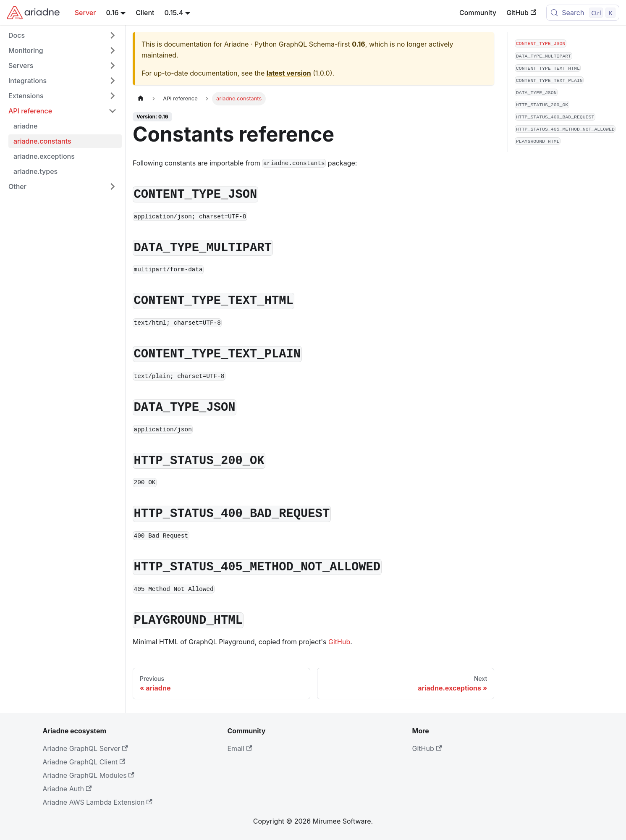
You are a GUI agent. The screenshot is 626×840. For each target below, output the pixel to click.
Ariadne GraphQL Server (85, 748)
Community (478, 13)
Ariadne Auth (67, 789)
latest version (289, 73)
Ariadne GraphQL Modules (89, 775)
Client (145, 13)
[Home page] (141, 98)
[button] (63, 35)
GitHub (521, 13)
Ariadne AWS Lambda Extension (98, 802)
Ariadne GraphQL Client (84, 762)
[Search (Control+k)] (583, 13)
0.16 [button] (112, 13)
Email (240, 748)
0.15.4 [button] (174, 13)
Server (85, 13)
